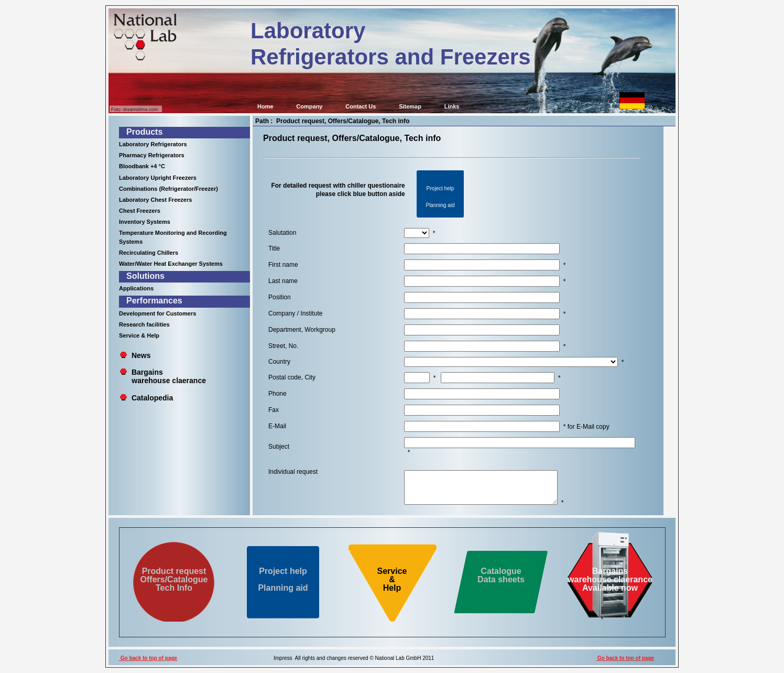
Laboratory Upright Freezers (158, 178)
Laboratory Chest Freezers (155, 200)
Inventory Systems (145, 222)
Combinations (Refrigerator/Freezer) (168, 189)
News (141, 355)
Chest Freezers (140, 211)
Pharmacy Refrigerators (152, 155)
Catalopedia (152, 398)
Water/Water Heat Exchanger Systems (171, 264)
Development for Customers (157, 313)
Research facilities (144, 324)
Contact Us (361, 106)
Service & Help (139, 335)
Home (265, 106)
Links (452, 106)
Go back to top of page (148, 658)
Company (309, 106)
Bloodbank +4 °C (142, 166)
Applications (136, 288)
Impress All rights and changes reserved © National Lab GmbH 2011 (354, 658)
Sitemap (410, 106)
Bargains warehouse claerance (163, 376)
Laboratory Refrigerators (153, 144)
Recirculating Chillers (149, 253)
